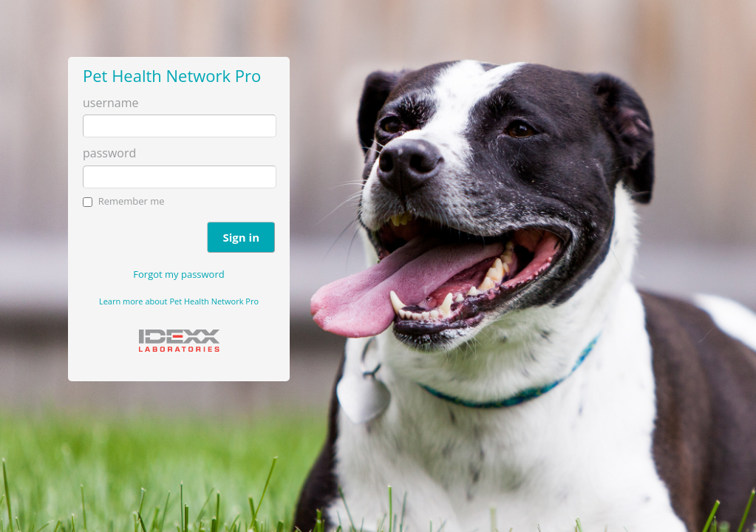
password (109, 153)
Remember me (132, 201)
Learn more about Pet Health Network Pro (179, 301)
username (110, 103)
